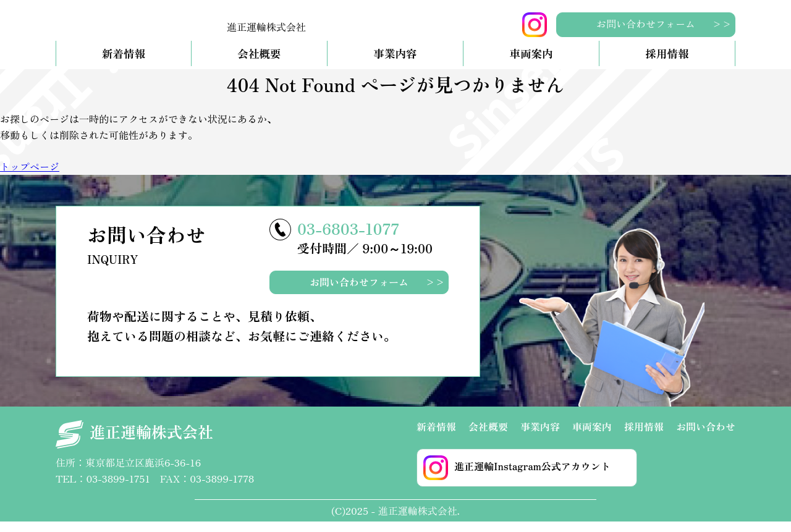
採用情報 (667, 64)
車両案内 (531, 64)
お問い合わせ (706, 436)
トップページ (30, 177)
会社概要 (259, 64)
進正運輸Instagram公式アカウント (517, 478)
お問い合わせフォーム (646, 23)
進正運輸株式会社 (134, 445)
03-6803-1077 (348, 238)
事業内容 (395, 64)
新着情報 (124, 64)
